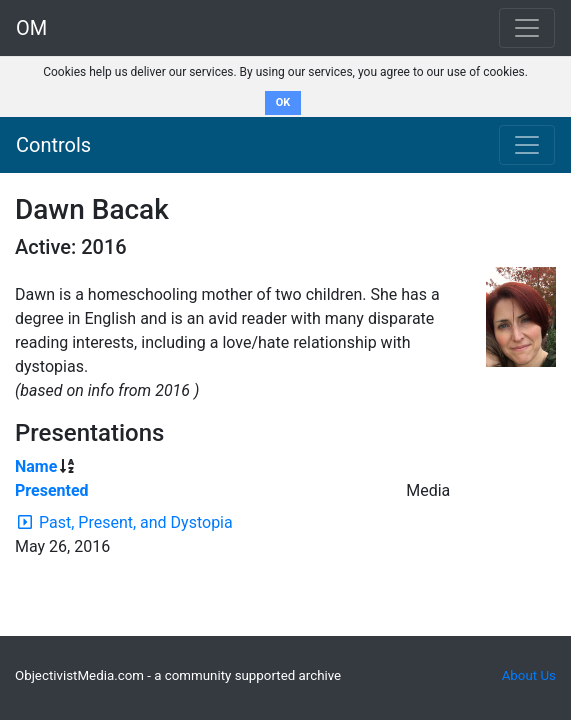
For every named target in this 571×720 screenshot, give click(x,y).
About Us (529, 675)
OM (31, 28)
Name (36, 466)
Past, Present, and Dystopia (136, 522)
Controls (53, 145)
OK (283, 102)
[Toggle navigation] (527, 145)
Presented (52, 490)
